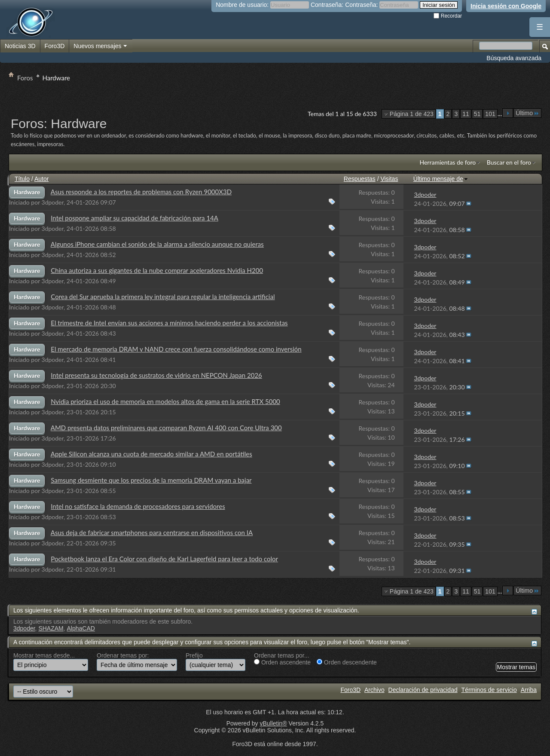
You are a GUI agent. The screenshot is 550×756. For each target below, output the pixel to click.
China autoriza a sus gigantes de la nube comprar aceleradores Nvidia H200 (157, 270)
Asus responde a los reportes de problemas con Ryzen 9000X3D (141, 192)
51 (477, 114)
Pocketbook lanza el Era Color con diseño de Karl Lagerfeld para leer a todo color (164, 559)
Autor (41, 179)
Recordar (448, 16)
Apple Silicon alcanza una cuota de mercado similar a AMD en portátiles (151, 454)
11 (466, 114)
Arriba (529, 690)
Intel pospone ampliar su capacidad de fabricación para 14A (134, 218)
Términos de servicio (489, 690)
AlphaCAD (81, 628)
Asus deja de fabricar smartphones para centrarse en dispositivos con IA (152, 533)
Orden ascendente (282, 662)
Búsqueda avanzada (514, 58)
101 (490, 114)
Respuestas (360, 179)
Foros (25, 78)
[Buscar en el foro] (506, 46)
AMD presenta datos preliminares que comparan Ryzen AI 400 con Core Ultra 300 (166, 428)
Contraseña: (327, 5)
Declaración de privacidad (423, 690)
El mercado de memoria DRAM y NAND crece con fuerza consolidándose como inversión (176, 349)
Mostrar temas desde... (44, 655)
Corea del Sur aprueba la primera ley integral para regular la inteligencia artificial (163, 297)
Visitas (389, 179)
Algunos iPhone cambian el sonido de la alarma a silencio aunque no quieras (157, 244)
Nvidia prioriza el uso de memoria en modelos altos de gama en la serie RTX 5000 (165, 401)
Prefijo (194, 655)
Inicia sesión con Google (506, 6)
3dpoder (53, 202)
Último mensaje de (441, 179)
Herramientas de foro (448, 162)
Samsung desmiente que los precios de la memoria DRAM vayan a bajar (151, 480)
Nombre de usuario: (242, 5)
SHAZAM (51, 628)
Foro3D (55, 46)
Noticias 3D (20, 46)
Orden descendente (347, 662)
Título (22, 179)
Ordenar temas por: (123, 655)
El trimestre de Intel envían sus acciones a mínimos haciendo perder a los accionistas (169, 323)
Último (527, 113)
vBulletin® (273, 723)
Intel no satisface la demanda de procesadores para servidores (138, 506)
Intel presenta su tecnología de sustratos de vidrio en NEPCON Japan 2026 (156, 375)
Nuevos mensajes (101, 46)
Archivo (374, 690)
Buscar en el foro (509, 162)
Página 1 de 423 (412, 114)
